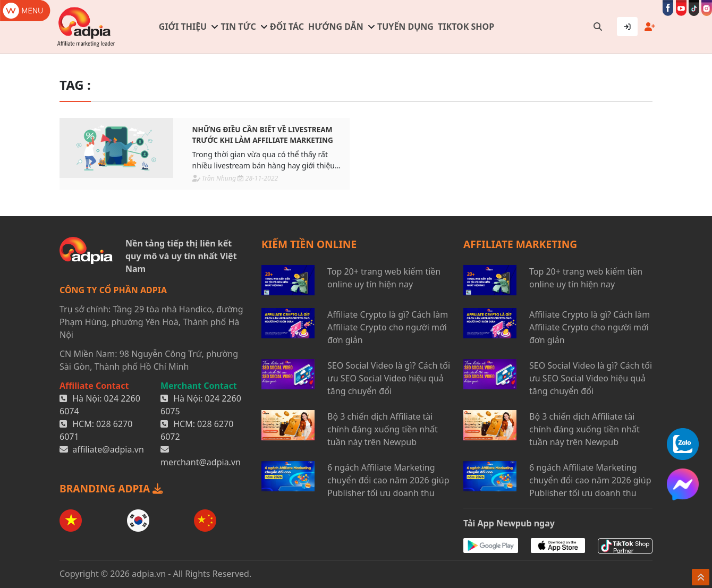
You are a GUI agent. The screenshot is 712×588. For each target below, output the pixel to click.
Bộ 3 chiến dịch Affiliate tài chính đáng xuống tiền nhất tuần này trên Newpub (383, 429)
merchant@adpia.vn (201, 462)
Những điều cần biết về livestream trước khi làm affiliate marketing (263, 135)
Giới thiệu (183, 27)
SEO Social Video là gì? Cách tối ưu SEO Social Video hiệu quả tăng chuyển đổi (389, 378)
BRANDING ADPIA (111, 488)
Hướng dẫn (336, 27)
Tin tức (239, 27)
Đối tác (287, 27)
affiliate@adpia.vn (108, 449)
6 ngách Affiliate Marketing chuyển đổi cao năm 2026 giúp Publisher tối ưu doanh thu (388, 480)
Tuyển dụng (405, 27)
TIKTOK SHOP (466, 27)
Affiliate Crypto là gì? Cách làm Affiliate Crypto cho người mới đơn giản (388, 327)
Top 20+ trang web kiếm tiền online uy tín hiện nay (384, 278)
